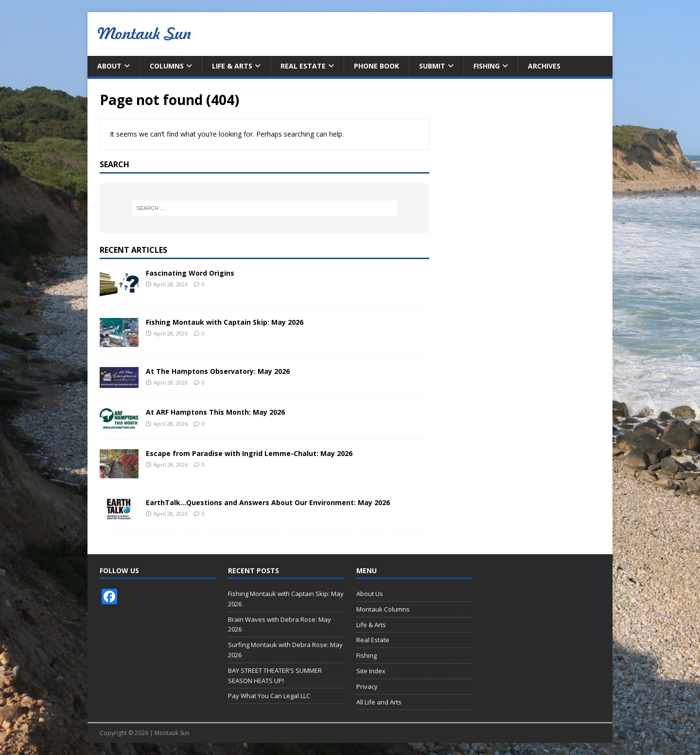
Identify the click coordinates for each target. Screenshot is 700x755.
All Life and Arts (379, 702)
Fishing (487, 66)
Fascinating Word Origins (190, 273)
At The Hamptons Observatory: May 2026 (218, 371)
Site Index (371, 671)
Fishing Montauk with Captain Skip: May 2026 (225, 322)
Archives (544, 66)
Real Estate (303, 66)
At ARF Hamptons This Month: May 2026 (215, 412)
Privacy (367, 686)
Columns (167, 66)
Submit (432, 66)
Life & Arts (232, 66)
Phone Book (376, 66)
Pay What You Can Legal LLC (269, 696)
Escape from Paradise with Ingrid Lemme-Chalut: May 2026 (249, 453)
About (109, 66)
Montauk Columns (383, 609)
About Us (370, 594)
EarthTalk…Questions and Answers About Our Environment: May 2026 (268, 502)
